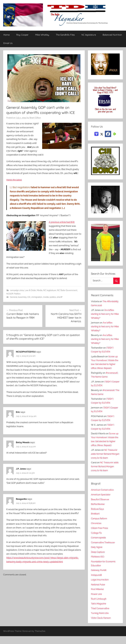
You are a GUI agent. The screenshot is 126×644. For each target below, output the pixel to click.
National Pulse (98, 592)
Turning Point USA (100, 621)
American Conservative (103, 498)
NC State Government (67, 290)
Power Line (97, 602)
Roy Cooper (22, 35)
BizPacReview (98, 512)
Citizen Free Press (100, 536)
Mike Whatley (42, 35)
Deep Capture (98, 560)
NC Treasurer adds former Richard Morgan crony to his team (104, 462)
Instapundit (97, 583)
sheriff (60, 297)
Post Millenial (98, 597)
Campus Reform (99, 526)
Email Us (8, 43)
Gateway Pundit (99, 578)
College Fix (97, 541)
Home (7, 35)
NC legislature (89, 35)
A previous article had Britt (62, 222)
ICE (29, 297)
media (46, 297)
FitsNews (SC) (98, 564)
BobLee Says (98, 517)
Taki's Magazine (99, 611)
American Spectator (101, 502)
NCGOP (10, 294)
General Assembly (18, 297)
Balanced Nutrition (112, 35)
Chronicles (97, 531)
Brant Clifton (35, 118)
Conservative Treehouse (103, 550)
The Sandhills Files (65, 35)
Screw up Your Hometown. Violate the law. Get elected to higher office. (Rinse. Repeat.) (105, 364)
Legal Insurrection (100, 588)
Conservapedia (99, 545)
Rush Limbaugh (99, 607)
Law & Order (30, 290)
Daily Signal (97, 555)
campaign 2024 (17, 290)
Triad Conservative (101, 616)
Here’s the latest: (15, 180)
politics (53, 297)
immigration (37, 297)
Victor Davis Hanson (101, 626)
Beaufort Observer (101, 507)
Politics (17, 294)
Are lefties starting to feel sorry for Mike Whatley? (103, 314)
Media (40, 290)
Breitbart (96, 522)
